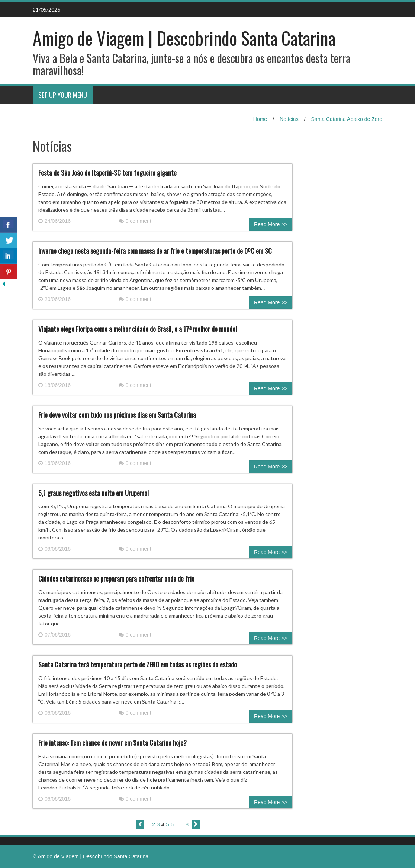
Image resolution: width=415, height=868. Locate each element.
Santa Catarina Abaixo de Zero (347, 119)
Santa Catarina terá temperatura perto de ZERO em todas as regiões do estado (138, 664)
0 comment (135, 221)
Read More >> (271, 224)
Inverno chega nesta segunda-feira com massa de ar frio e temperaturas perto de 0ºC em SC (155, 251)
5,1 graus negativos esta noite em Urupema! (94, 493)
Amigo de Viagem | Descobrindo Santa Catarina (184, 38)
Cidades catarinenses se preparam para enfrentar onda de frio (116, 579)
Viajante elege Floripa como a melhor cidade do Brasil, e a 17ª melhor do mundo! (138, 329)
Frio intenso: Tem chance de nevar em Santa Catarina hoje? (112, 743)
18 (186, 824)
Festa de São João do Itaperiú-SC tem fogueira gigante (107, 173)
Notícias (289, 119)
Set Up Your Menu (63, 95)
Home (260, 119)
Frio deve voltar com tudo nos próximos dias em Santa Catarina (117, 415)
